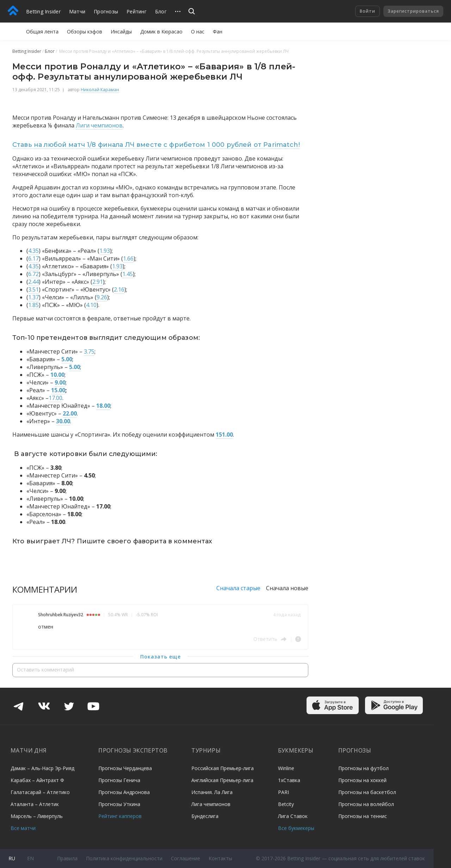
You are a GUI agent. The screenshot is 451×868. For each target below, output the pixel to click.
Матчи (77, 11)
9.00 (60, 382)
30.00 (63, 421)
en (30, 858)
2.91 (98, 282)
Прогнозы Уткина (119, 804)
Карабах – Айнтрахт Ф (37, 780)
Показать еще (160, 657)
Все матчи (23, 828)
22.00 (70, 413)
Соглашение (186, 858)
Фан (218, 32)
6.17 (33, 258)
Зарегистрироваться (413, 11)
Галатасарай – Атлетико (40, 792)
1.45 (128, 274)
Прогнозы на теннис (363, 816)
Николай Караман (100, 90)
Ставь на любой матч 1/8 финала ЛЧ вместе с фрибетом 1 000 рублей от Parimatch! (156, 145)
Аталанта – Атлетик (35, 804)
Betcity (286, 804)
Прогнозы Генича (119, 780)
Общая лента (42, 32)
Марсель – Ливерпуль (37, 816)
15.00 (58, 390)
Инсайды (121, 32)
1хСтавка (289, 780)
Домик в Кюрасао (161, 32)
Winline (286, 768)
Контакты (220, 858)
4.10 (91, 305)
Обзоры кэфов (85, 32)
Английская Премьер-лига (222, 780)
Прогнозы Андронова (124, 792)
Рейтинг (137, 11)
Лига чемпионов (211, 804)
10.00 (57, 375)
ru (12, 858)
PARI (283, 792)
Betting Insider (43, 11)
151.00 (224, 435)
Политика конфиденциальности (124, 858)
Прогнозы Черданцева (125, 768)
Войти (367, 11)
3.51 (33, 289)
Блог (161, 11)
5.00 (67, 359)
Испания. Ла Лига (212, 792)
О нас (198, 32)
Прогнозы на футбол (363, 768)
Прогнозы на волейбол (366, 804)
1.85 (33, 305)
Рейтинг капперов (120, 816)
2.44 (33, 282)
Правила (67, 858)
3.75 (89, 351)
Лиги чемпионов (99, 125)
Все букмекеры (296, 828)
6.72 (33, 274)
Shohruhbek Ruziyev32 (61, 615)
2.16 (119, 289)
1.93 (105, 251)
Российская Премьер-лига (223, 768)
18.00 (103, 406)
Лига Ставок (293, 816)
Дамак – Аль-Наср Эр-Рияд (42, 768)
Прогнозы (106, 11)
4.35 (33, 251)
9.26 (102, 297)
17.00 (55, 398)
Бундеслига (205, 816)
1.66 (128, 258)
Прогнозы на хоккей (362, 780)
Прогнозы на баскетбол (367, 792)
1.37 (33, 297)
